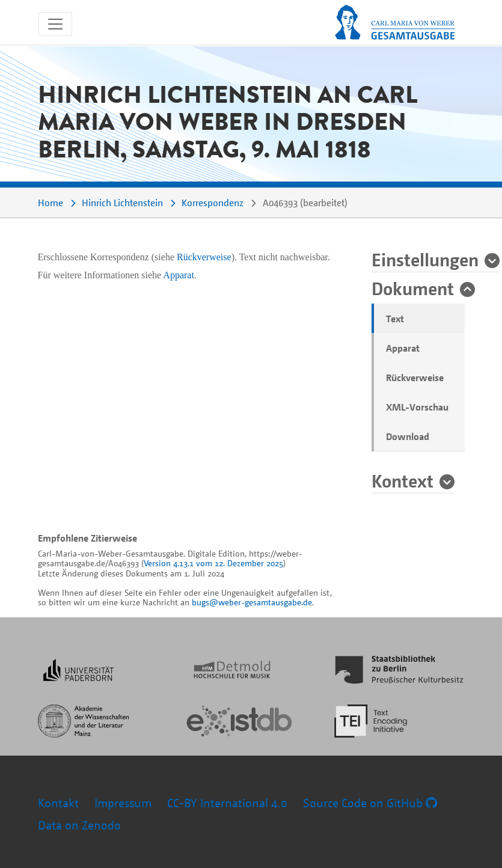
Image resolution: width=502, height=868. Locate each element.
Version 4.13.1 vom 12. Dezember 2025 (213, 563)
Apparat (403, 348)
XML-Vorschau (417, 407)
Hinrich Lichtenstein (122, 203)
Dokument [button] (413, 288)
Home (51, 203)
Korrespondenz (213, 203)
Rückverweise (415, 377)
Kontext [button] (403, 480)
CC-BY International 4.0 (227, 803)
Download (408, 436)
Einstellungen (425, 259)
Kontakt (58, 803)
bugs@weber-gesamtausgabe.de (252, 602)
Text (395, 319)
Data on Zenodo (79, 825)
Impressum (123, 803)
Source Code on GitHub (370, 803)
